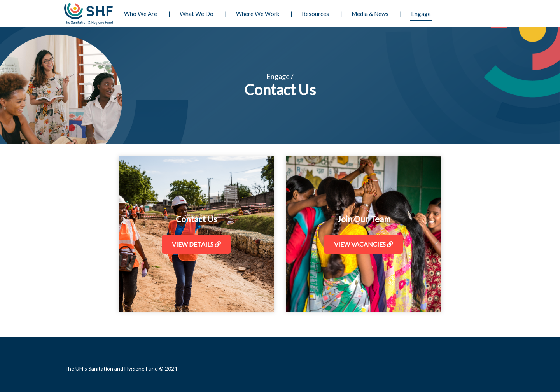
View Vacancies (364, 244)
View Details (196, 244)
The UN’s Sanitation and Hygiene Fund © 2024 (121, 368)
